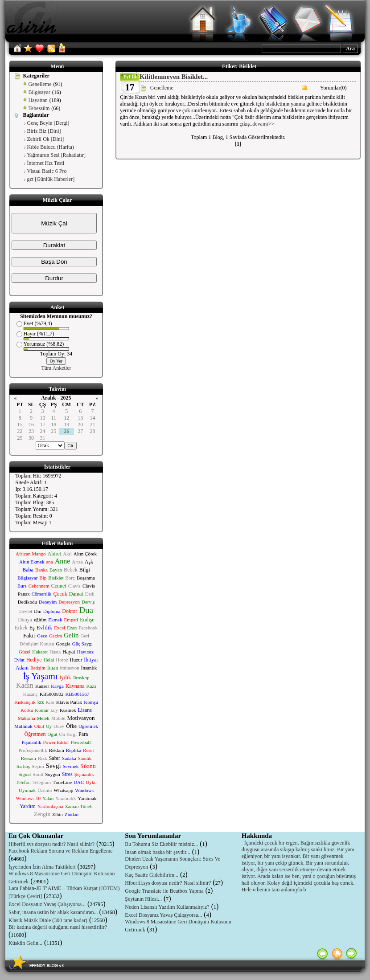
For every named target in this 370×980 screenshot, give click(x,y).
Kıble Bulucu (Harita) (51, 147)
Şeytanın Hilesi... (143, 899)
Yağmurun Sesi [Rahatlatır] (56, 155)
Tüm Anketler (56, 368)
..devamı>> (262, 124)
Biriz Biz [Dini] (44, 131)
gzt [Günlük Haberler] (51, 179)
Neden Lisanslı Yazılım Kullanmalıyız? (167, 907)
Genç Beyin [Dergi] (48, 123)
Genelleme (40, 84)
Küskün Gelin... (25, 943)
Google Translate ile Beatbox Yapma (164, 891)
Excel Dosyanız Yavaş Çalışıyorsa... (47, 904)
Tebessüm (39, 108)
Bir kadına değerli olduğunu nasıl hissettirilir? (58, 927)
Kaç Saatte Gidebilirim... (152, 875)
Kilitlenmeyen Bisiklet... (174, 77)
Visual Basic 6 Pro (47, 171)
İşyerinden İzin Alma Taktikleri (42, 867)
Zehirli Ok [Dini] (46, 139)
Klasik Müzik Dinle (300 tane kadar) (48, 920)
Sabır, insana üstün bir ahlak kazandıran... (54, 912)
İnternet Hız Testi (46, 163)
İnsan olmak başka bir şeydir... (157, 852)
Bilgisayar (39, 92)
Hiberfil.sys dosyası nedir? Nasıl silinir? (51, 844)
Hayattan (38, 100)
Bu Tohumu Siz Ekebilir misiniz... (161, 844)
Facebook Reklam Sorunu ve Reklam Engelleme (61, 851)
